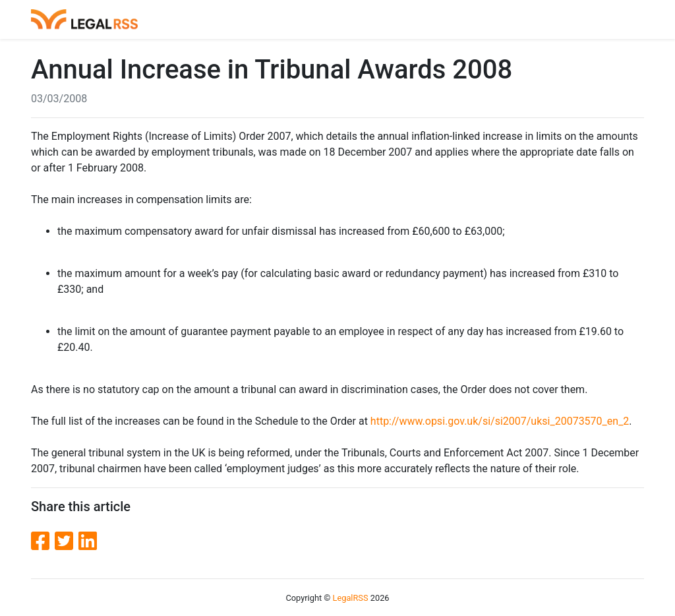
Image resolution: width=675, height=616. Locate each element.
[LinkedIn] (88, 541)
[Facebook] (43, 541)
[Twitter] (67, 541)
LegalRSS (351, 598)
